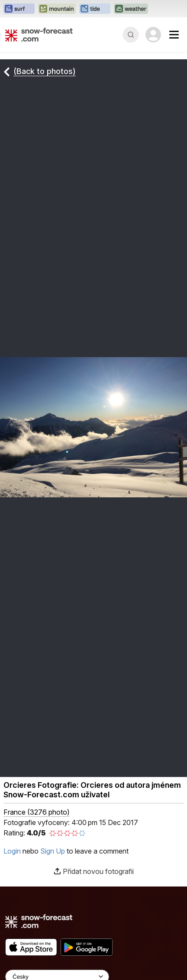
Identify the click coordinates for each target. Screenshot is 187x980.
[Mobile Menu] (174, 35)
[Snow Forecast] (39, 35)
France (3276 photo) (37, 812)
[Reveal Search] (131, 35)
